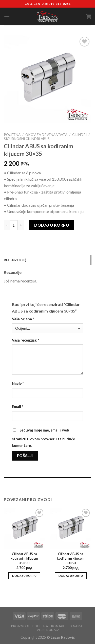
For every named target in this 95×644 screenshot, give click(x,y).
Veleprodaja (48, 630)
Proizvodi (20, 626)
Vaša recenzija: (26, 340)
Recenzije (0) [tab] (15, 260)
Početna (12, 135)
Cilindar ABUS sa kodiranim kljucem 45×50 (24, 558)
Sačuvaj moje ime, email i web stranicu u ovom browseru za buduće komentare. (43, 438)
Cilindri (79, 135)
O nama (76, 626)
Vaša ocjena (23, 319)
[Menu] (7, 16)
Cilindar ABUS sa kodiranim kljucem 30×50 (71, 558)
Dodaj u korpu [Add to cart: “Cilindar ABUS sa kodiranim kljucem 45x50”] (24, 576)
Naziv (18, 384)
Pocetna (40, 626)
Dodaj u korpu (52, 225)
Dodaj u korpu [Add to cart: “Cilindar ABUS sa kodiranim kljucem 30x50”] (71, 576)
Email (17, 407)
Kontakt (59, 626)
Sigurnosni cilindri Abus (27, 139)
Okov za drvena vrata (46, 135)
